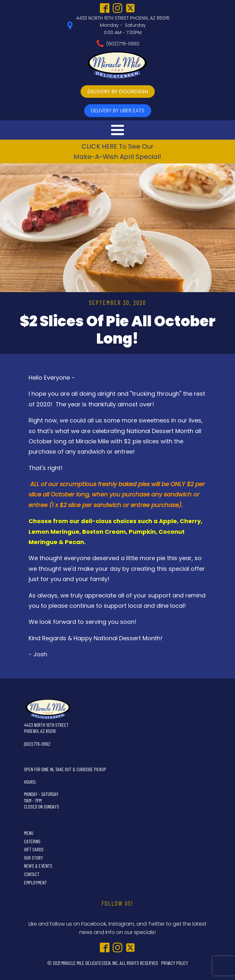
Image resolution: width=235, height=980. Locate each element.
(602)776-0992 (123, 44)
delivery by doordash (118, 92)
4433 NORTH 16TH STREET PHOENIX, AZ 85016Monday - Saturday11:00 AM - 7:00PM (123, 25)
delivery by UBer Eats (118, 111)
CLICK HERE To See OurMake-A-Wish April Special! (117, 152)
